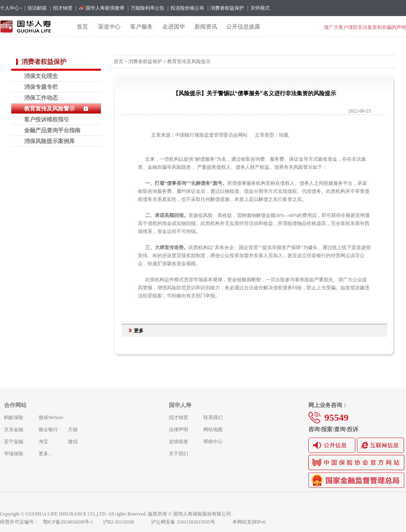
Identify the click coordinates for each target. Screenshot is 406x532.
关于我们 (178, 454)
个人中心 (11, 8)
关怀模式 (260, 8)
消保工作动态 (41, 98)
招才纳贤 (63, 8)
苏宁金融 (14, 442)
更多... (45, 454)
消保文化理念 (41, 76)
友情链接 (178, 442)
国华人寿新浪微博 (105, 8)
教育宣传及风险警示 (49, 108)
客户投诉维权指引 (47, 119)
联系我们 (213, 417)
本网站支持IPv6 (249, 522)
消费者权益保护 (227, 8)
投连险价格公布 (187, 8)
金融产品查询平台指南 (52, 130)
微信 (73, 442)
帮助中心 (213, 442)
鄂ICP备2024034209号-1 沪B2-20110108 (93, 522)
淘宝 (43, 442)
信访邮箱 (37, 8)
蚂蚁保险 (14, 417)
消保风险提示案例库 (49, 141)
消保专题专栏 (41, 87)
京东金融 (14, 430)
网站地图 (213, 430)
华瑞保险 (14, 454)
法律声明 (178, 430)
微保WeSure (51, 417)
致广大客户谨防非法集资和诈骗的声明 (365, 27)
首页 (119, 61)
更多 (139, 331)
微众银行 (48, 430)
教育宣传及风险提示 (189, 61)
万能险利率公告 (148, 8)
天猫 (73, 430)
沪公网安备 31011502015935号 (189, 522)
